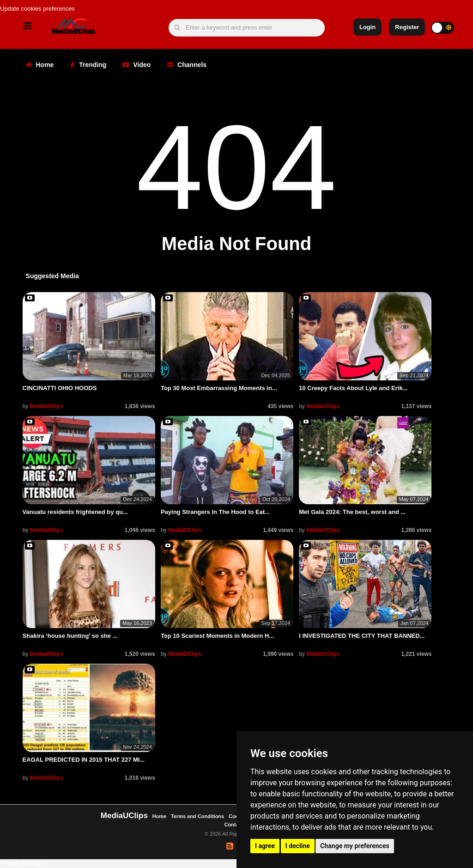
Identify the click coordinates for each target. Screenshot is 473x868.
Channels (187, 65)
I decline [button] (298, 846)
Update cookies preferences (37, 9)
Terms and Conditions (197, 816)
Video (136, 65)
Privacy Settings (21, 863)
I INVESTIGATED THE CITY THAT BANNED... (362, 636)
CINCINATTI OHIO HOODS (60, 388)
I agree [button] (265, 846)
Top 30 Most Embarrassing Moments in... (219, 388)
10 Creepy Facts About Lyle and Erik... (353, 388)
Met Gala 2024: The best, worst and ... (352, 512)
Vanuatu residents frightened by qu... (75, 512)
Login (367, 27)
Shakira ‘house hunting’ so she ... (70, 636)
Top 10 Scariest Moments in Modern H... (217, 636)
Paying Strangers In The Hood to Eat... (215, 512)
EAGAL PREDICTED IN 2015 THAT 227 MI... (84, 760)
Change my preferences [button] (355, 846)
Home (40, 65)
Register (407, 27)
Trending (88, 65)
